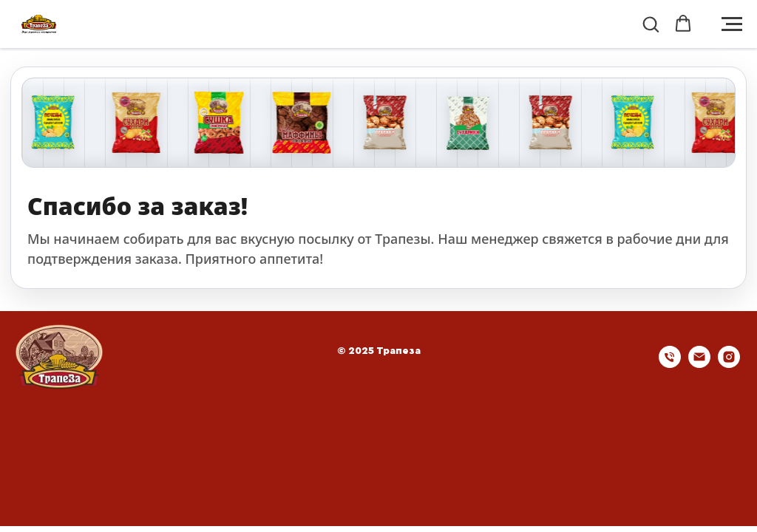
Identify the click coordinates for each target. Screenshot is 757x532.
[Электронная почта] (699, 364)
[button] (651, 24)
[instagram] (729, 364)
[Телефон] (670, 364)
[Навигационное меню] (732, 24)
